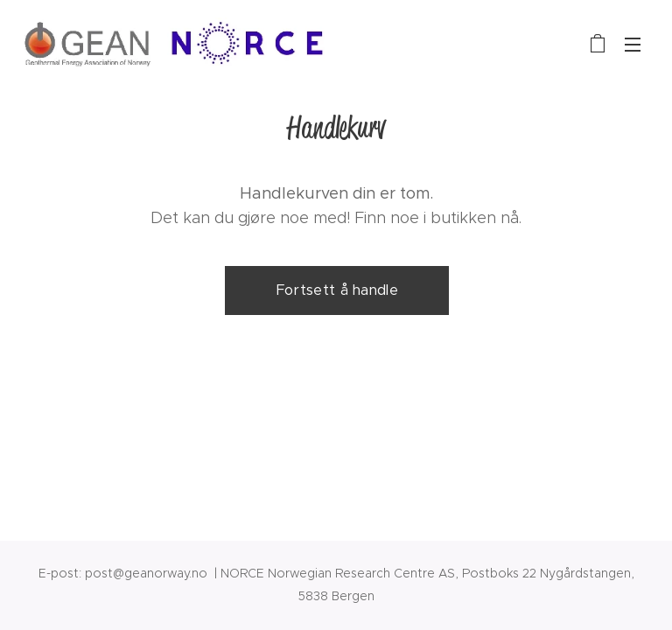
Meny (633, 45)
